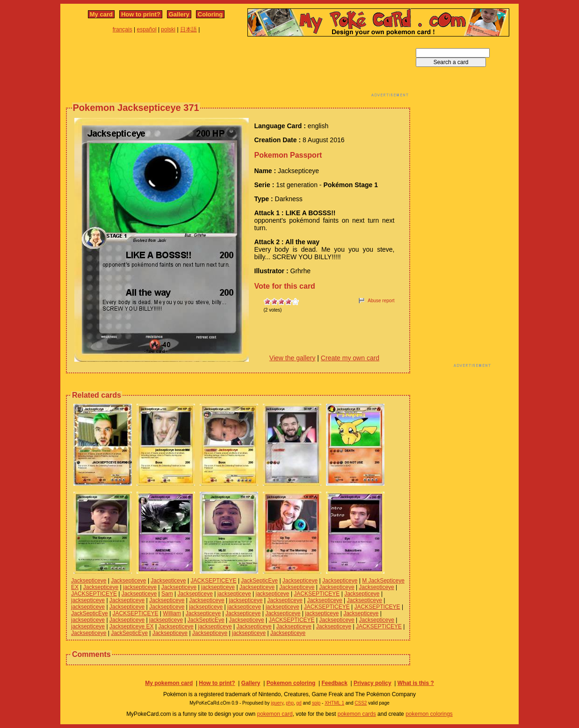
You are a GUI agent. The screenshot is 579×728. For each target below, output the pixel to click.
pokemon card (275, 714)
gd (299, 703)
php (290, 703)
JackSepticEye (259, 581)
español (147, 29)
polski (168, 29)
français (123, 29)
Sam (167, 594)
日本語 (188, 29)
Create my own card (350, 358)
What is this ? (416, 683)
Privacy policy (373, 683)
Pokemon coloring (291, 683)
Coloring (210, 14)
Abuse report (381, 301)
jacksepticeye (140, 587)
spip (316, 703)
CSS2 (361, 703)
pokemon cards (357, 714)
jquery (277, 703)
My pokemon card (169, 683)
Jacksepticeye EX (132, 626)
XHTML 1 (334, 703)
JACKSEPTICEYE (214, 581)
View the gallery (293, 358)
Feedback (334, 683)
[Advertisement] (238, 69)
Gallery (179, 14)
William (172, 613)
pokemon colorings (429, 714)
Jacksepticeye (89, 581)
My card (101, 14)
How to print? (141, 14)
